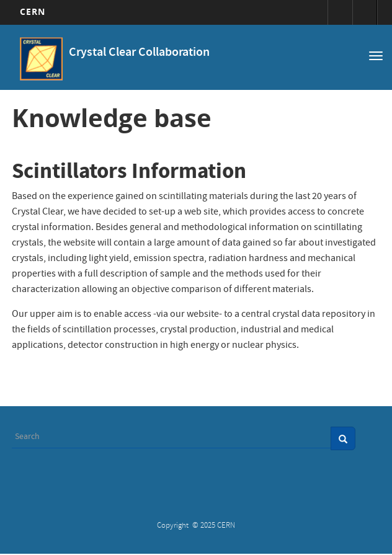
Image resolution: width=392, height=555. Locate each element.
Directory (365, 12)
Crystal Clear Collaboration (139, 53)
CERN (33, 11)
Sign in (340, 12)
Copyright (174, 526)
